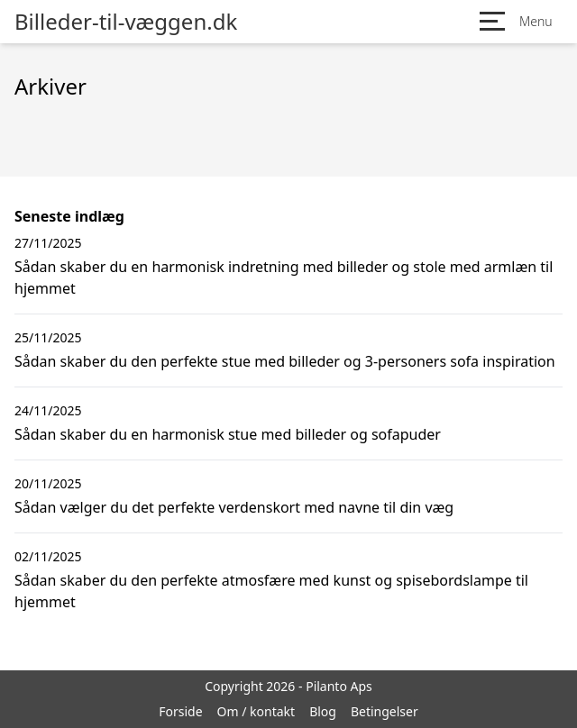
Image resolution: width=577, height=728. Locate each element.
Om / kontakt (256, 711)
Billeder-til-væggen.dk (126, 22)
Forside (180, 711)
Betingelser (385, 711)
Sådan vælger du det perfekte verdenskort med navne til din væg (234, 507)
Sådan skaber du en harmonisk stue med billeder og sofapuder (228, 434)
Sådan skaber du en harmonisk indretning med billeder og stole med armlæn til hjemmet (284, 278)
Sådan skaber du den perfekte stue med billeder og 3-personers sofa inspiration (285, 361)
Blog (323, 711)
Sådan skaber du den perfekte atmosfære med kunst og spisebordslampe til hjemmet (271, 591)
